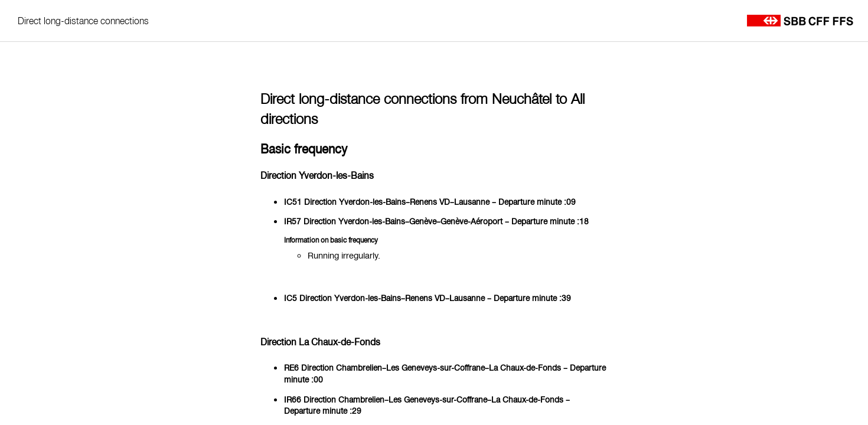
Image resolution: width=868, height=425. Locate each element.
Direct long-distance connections (83, 21)
